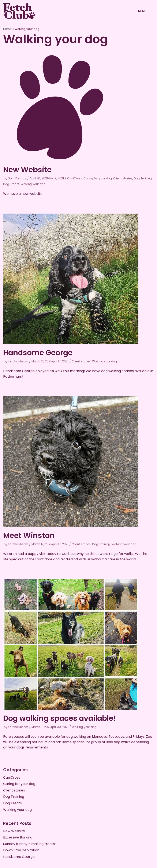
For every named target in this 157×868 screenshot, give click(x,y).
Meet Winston (29, 535)
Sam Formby (17, 178)
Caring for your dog (98, 178)
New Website (27, 170)
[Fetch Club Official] (19, 11)
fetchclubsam (18, 361)
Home (7, 29)
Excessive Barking (18, 837)
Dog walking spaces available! (59, 718)
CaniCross (75, 178)
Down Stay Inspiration (21, 850)
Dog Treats (11, 184)
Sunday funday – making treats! (29, 844)
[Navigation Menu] (144, 11)
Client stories (123, 178)
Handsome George (38, 353)
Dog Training (143, 178)
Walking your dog (33, 184)
